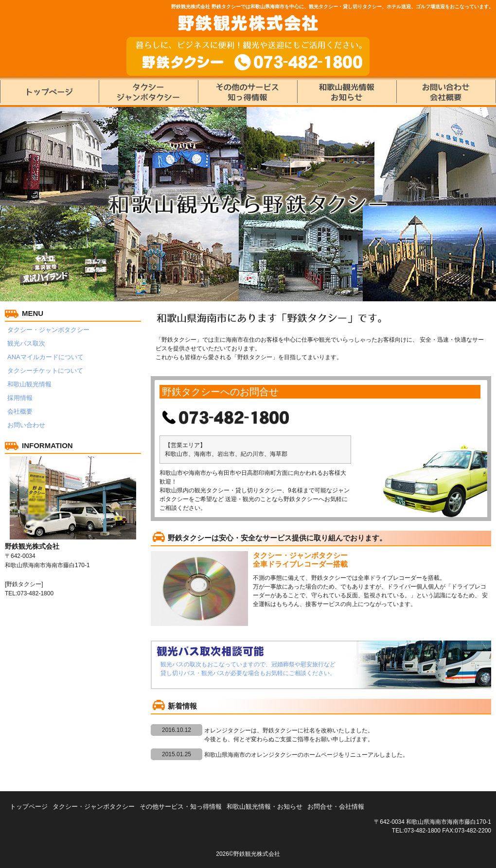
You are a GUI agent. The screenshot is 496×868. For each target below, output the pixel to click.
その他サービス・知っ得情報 (181, 807)
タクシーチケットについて (45, 371)
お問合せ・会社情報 (336, 807)
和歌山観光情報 (29, 384)
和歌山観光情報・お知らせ (265, 807)
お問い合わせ (26, 425)
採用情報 (20, 398)
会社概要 (20, 411)
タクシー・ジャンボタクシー (48, 330)
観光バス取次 (26, 343)
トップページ (29, 807)
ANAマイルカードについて (45, 357)
